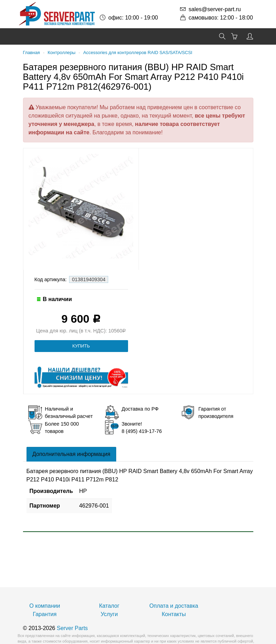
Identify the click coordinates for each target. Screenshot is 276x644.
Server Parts (72, 628)
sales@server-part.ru (215, 9)
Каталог (109, 606)
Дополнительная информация (72, 454)
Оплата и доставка (174, 606)
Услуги (109, 614)
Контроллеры (61, 53)
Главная (32, 53)
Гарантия (45, 614)
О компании (45, 606)
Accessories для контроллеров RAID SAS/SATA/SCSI (138, 53)
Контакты (174, 614)
